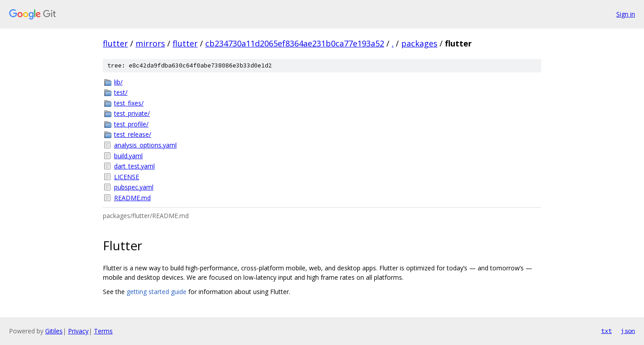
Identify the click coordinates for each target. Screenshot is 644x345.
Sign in (626, 14)
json (628, 331)
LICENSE (127, 177)
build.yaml (128, 156)
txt (606, 331)
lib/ (118, 82)
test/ (121, 92)
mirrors (150, 43)
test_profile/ (131, 124)
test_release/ (133, 134)
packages (419, 43)
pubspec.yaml (134, 187)
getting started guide (157, 292)
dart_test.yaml (134, 166)
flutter (115, 43)
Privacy (78, 331)
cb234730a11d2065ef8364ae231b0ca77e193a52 (295, 43)
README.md (132, 198)
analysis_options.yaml (145, 145)
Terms (103, 331)
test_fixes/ (129, 103)
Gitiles (54, 331)
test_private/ (132, 113)
